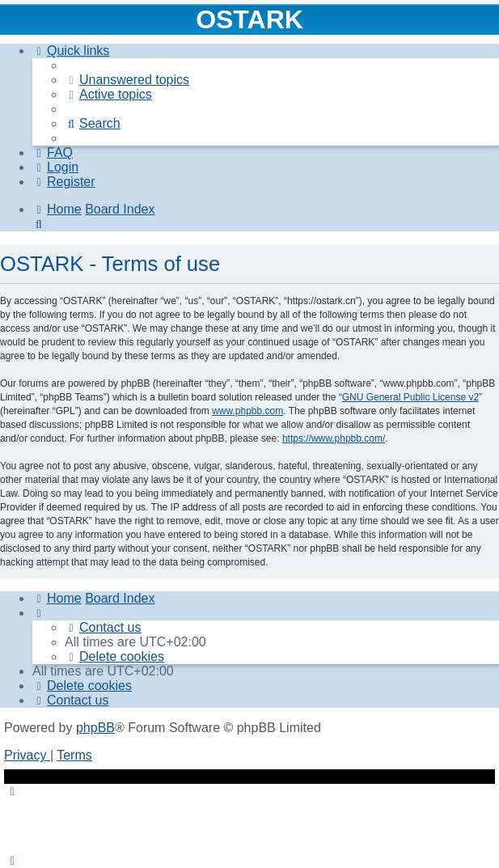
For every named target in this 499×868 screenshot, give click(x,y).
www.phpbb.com (247, 411)
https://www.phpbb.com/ (334, 438)
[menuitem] (127, 80)
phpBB (95, 728)
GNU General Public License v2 (410, 397)
